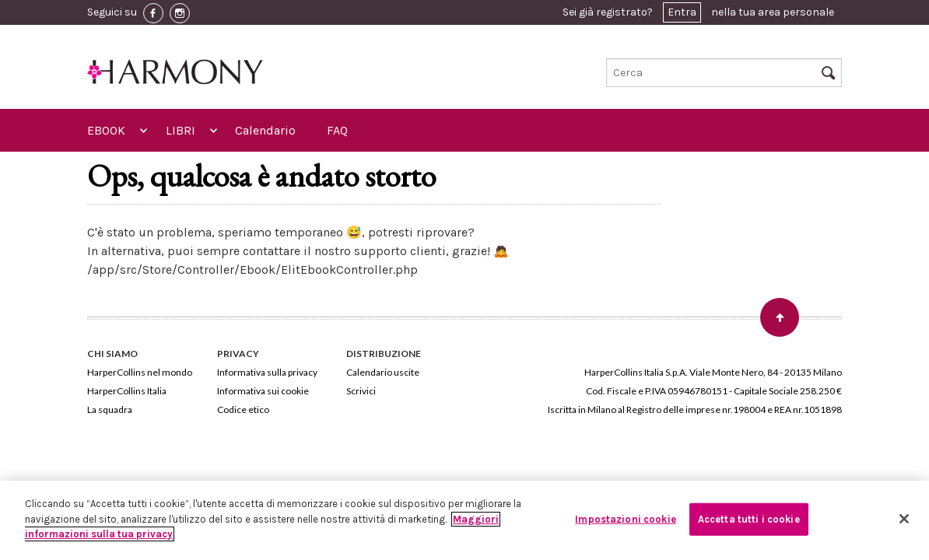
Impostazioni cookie (625, 519)
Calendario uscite (383, 372)
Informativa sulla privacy (267, 372)
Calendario (265, 130)
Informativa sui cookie (263, 391)
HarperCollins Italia (127, 391)
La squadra (110, 409)
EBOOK (106, 130)
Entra (682, 12)
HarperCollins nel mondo (140, 372)
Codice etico (243, 409)
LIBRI (181, 130)
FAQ (337, 130)
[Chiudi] (904, 519)
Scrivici (361, 391)
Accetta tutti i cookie (749, 519)
